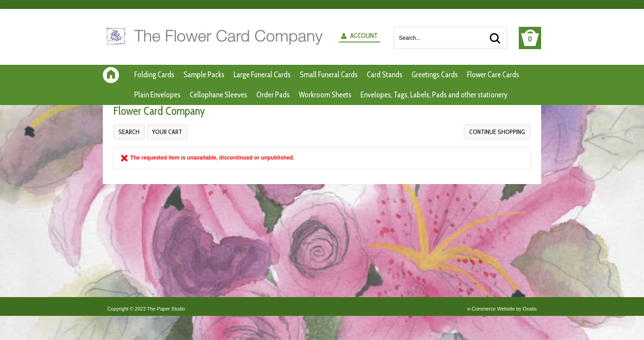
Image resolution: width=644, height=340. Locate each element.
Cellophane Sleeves (218, 95)
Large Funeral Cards (262, 75)
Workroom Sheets (325, 95)
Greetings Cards (435, 75)
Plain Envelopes (157, 95)
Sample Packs (204, 75)
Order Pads (273, 95)
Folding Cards (154, 75)
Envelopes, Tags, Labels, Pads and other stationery (434, 95)
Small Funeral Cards (329, 75)
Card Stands (385, 75)
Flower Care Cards (493, 75)
